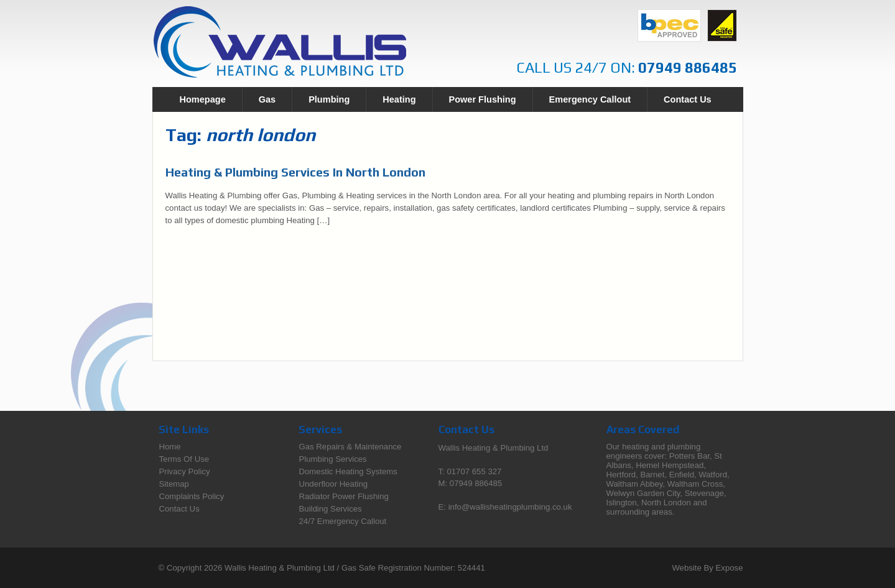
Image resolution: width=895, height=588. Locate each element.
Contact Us (688, 99)
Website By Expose (707, 568)
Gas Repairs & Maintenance (350, 447)
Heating (399, 99)
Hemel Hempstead (670, 465)
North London (666, 503)
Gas (267, 99)
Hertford (621, 475)
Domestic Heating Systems (348, 471)
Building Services (331, 509)
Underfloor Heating (334, 484)
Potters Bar (689, 456)
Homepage (203, 99)
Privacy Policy (185, 471)
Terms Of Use (184, 459)
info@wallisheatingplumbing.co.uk (510, 507)
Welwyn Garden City (643, 493)
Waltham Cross (695, 484)
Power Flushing (483, 99)
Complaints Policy (192, 496)
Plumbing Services (333, 459)
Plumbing (329, 99)
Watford (713, 475)
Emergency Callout (590, 99)
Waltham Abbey (635, 484)
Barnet (652, 475)
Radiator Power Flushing (344, 496)
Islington (622, 503)
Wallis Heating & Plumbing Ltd (280, 568)
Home (170, 447)
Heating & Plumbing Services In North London (295, 172)
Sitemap (174, 484)
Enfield (682, 475)
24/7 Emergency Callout (343, 521)
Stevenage (704, 493)
